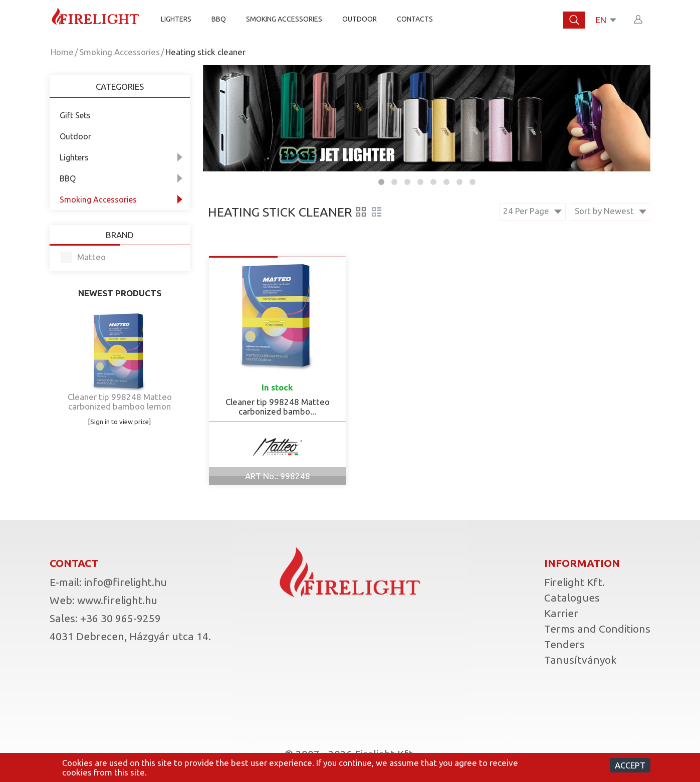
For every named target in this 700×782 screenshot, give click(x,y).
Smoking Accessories (120, 52)
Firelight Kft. (574, 582)
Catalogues (572, 598)
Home (62, 52)
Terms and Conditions (597, 629)
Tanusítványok (580, 660)
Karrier (561, 613)
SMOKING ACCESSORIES (284, 19)
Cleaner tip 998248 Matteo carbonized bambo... (278, 407)
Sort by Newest (611, 211)
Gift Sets (75, 115)
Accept (630, 765)
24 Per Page (532, 211)
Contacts (415, 19)
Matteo (91, 257)
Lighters (176, 19)
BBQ (219, 19)
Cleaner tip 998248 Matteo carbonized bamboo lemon (120, 402)
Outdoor (360, 19)
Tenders (564, 644)
